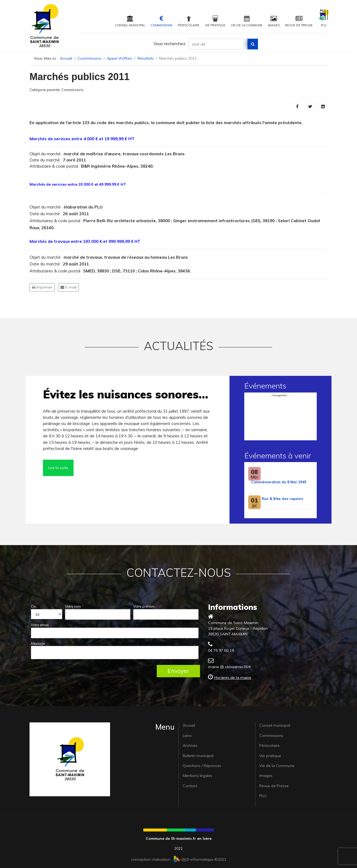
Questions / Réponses (202, 766)
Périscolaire (189, 21)
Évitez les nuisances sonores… (125, 394)
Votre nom (74, 606)
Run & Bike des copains (282, 499)
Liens (187, 736)
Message (38, 643)
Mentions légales (198, 776)
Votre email (41, 625)
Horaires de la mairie (233, 678)
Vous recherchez (170, 44)
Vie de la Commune (247, 21)
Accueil (189, 725)
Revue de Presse (299, 21)
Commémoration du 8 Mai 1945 (279, 482)
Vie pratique (215, 21)
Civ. (34, 606)
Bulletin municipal (198, 756)
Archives (190, 745)
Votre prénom (145, 606)
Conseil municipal (130, 21)
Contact (190, 786)
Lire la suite (58, 468)
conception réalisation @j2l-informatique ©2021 (179, 859)
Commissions (161, 21)
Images (274, 21)
